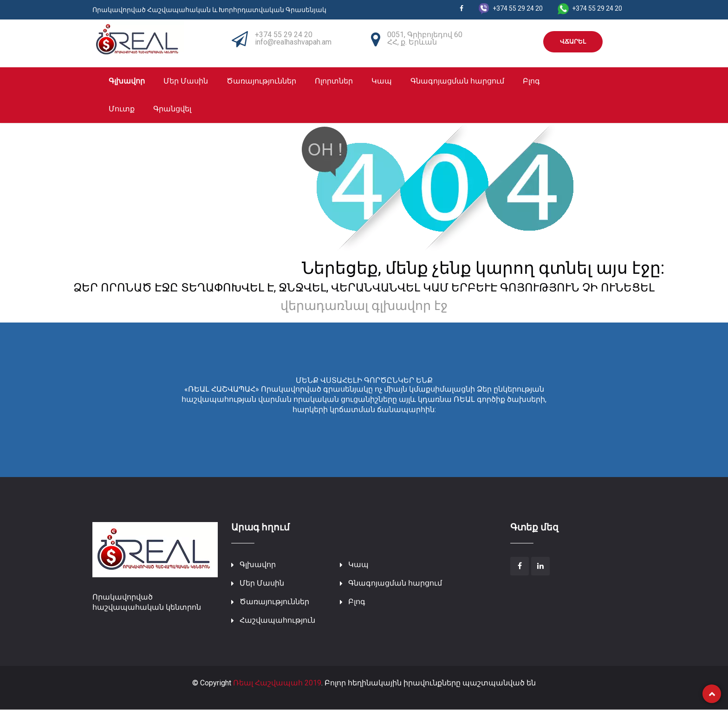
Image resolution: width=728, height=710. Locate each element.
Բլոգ (531, 81)
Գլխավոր (127, 81)
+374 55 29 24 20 (284, 35)
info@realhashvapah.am (293, 42)
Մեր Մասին (186, 81)
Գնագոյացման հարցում (457, 81)
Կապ (382, 81)
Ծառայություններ (261, 81)
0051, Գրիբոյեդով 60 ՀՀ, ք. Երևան (425, 38)
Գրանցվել (172, 109)
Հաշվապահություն (277, 620)
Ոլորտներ (334, 81)
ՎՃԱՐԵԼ (573, 42)
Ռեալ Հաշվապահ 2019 (277, 683)
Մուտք (122, 109)
